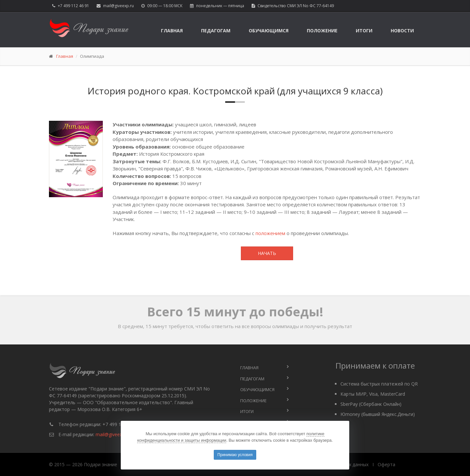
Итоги (364, 31)
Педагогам (216, 31)
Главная (172, 31)
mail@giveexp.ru (118, 6)
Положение (322, 31)
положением (270, 233)
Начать (267, 253)
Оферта (386, 464)
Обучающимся (269, 31)
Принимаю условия (235, 455)
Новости (402, 31)
